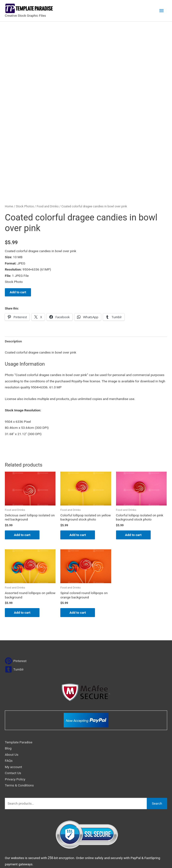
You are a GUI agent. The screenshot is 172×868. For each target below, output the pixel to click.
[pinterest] (16, 607)
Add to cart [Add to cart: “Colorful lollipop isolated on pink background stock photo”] (134, 481)
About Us (12, 701)
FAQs (9, 707)
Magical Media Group (150, 858)
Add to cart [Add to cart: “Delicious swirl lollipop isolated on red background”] (23, 481)
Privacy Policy (15, 725)
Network (108, 858)
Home (9, 152)
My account (13, 713)
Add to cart (18, 238)
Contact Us (13, 719)
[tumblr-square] (14, 616)
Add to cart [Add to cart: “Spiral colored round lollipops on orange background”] (78, 559)
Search (157, 750)
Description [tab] (13, 287)
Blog (8, 695)
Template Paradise (19, 688)
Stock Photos (25, 152)
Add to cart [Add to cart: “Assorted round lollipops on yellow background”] (23, 559)
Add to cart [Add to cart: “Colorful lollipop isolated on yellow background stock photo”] (78, 481)
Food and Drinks (48, 152)
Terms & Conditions (19, 732)
